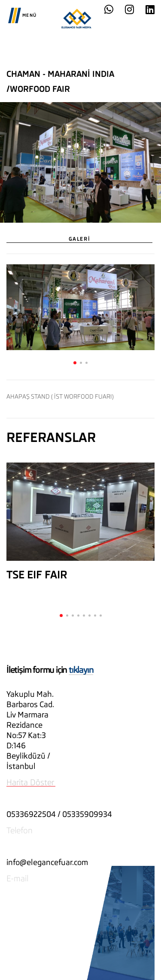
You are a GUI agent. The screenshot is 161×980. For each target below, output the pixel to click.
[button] (75, 363)
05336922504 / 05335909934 (59, 814)
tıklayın (81, 670)
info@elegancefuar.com (47, 862)
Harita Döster (30, 782)
